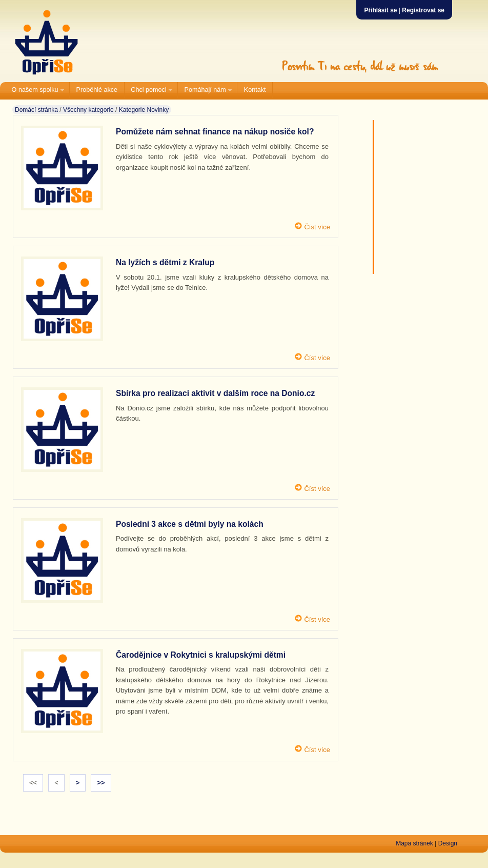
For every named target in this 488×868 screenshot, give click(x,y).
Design (448, 843)
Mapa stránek (414, 843)
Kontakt (255, 90)
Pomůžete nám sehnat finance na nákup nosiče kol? (215, 132)
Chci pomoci (149, 90)
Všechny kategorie (88, 110)
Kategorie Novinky (144, 110)
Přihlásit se (380, 10)
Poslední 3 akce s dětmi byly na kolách (190, 524)
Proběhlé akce (97, 90)
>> (101, 783)
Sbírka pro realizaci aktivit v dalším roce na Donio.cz (215, 393)
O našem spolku (35, 90)
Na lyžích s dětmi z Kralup (165, 262)
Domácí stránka (36, 110)
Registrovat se (423, 10)
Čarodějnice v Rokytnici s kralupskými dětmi (201, 655)
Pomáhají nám (205, 90)
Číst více (316, 227)
